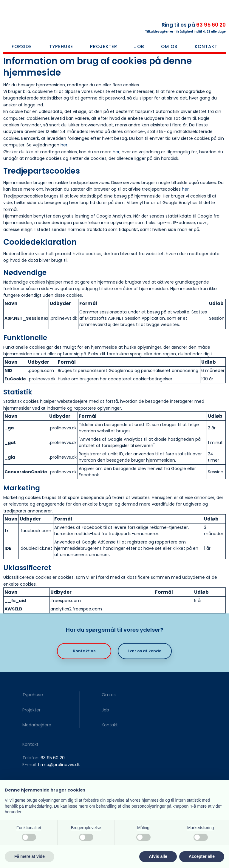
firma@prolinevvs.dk (59, 765)
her (64, 145)
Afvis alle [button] (158, 856)
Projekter (104, 46)
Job (139, 46)
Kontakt (206, 46)
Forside (22, 46)
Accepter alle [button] (202, 856)
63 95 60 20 (211, 25)
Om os (169, 46)
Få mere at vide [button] (30, 856)
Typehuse (61, 46)
